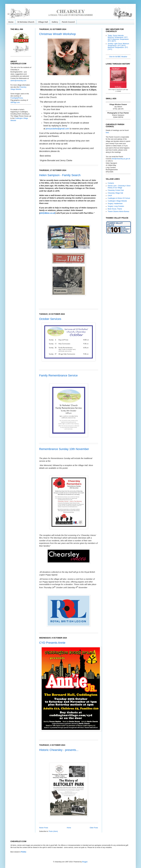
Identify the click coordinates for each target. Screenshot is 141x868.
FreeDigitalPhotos (17, 98)
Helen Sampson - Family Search (60, 175)
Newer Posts (44, 828)
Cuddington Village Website (117, 201)
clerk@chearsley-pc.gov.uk (121, 159)
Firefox (24, 852)
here (107, 133)
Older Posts (94, 828)
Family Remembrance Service (58, 375)
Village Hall (43, 22)
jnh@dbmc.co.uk (48, 213)
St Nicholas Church (26, 22)
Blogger (85, 862)
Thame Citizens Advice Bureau (118, 211)
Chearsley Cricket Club (116, 190)
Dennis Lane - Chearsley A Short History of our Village (119, 187)
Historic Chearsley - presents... (59, 750)
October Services (50, 319)
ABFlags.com (15, 102)
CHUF (110, 196)
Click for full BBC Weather (118, 57)
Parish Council (68, 22)
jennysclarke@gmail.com (57, 129)
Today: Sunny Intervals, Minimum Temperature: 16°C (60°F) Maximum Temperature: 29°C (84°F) (118, 38)
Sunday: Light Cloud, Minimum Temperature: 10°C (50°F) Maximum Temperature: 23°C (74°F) (118, 46)
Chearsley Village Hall (115, 193)
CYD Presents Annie (52, 643)
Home (11, 22)
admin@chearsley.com (18, 81)
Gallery (55, 22)
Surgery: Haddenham (115, 204)
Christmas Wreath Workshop (57, 34)
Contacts (111, 183)
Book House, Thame (115, 209)
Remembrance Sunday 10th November (64, 449)
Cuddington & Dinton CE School (119, 198)
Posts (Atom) (53, 831)
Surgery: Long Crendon (116, 206)
